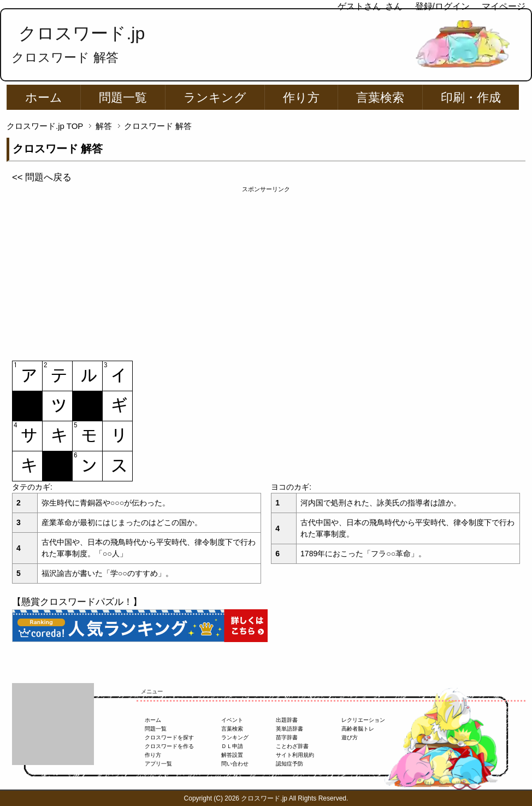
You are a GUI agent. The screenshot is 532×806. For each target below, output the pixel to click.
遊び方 (350, 737)
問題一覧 (123, 98)
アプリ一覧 (158, 764)
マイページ (504, 6)
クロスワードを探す (169, 737)
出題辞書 (287, 720)
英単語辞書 (289, 729)
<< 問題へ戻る (42, 177)
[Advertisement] (266, 270)
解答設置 (232, 755)
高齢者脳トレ (358, 729)
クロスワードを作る (169, 746)
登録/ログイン (442, 6)
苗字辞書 (287, 737)
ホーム (44, 98)
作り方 (301, 98)
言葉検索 (380, 98)
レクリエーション (363, 720)
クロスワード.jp (82, 33)
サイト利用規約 (295, 755)
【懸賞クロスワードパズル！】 (77, 602)
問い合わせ (235, 764)
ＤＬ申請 (232, 746)
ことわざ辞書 (292, 746)
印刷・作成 (471, 98)
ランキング (215, 98)
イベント (232, 720)
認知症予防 (289, 764)
